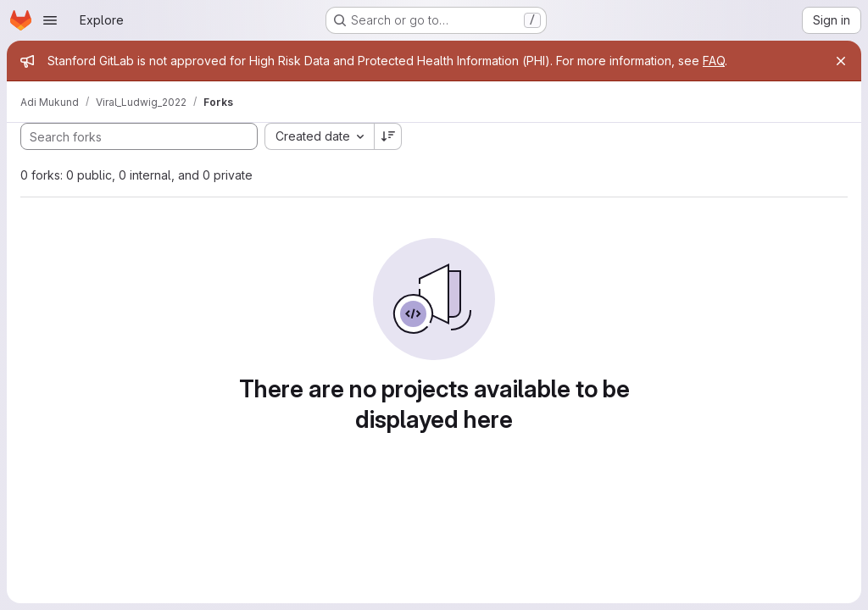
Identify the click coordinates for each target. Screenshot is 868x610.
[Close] (841, 61)
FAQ (714, 61)
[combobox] (319, 136)
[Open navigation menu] (50, 20)
